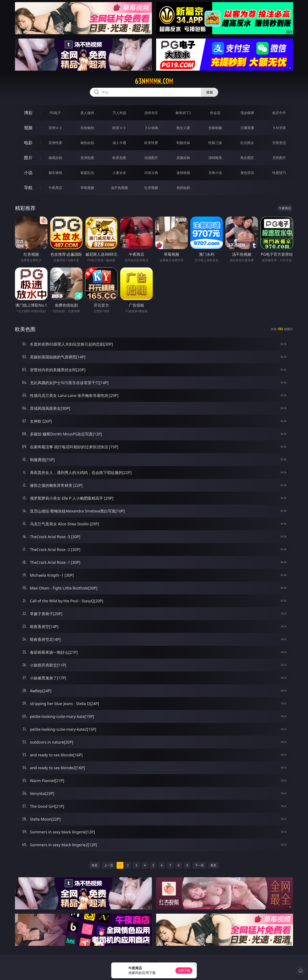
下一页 (199, 865)
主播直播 (247, 128)
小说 (28, 173)
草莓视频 (87, 188)
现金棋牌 (247, 113)
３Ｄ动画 (151, 128)
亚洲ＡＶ (55, 128)
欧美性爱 (151, 143)
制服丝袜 (183, 143)
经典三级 (215, 143)
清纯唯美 (215, 158)
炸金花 (215, 113)
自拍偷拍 (87, 128)
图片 (28, 158)
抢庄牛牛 (279, 113)
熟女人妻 (183, 128)
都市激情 (55, 173)
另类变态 (279, 143)
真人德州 (87, 113)
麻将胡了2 (183, 113)
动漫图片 (151, 158)
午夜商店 (55, 188)
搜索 (210, 92)
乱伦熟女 (247, 143)
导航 (28, 188)
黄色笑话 (247, 173)
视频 (28, 128)
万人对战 (119, 113)
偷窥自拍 (55, 158)
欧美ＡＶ (119, 128)
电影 (28, 143)
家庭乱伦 (87, 173)
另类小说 (215, 173)
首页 (95, 865)
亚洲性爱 (55, 143)
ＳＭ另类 (279, 128)
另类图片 (279, 158)
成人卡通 (119, 143)
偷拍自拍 (87, 143)
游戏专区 (151, 113)
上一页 (109, 865)
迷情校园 (183, 173)
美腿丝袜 (183, 158)
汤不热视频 (119, 188)
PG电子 (55, 113)
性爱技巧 (279, 173)
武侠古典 (151, 173)
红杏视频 (151, 188)
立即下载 (184, 970)
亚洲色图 (87, 158)
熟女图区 (247, 158)
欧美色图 (119, 158)
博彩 (28, 113)
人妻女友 (119, 173)
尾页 (213, 865)
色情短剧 (183, 188)
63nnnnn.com (154, 81)
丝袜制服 (215, 128)
